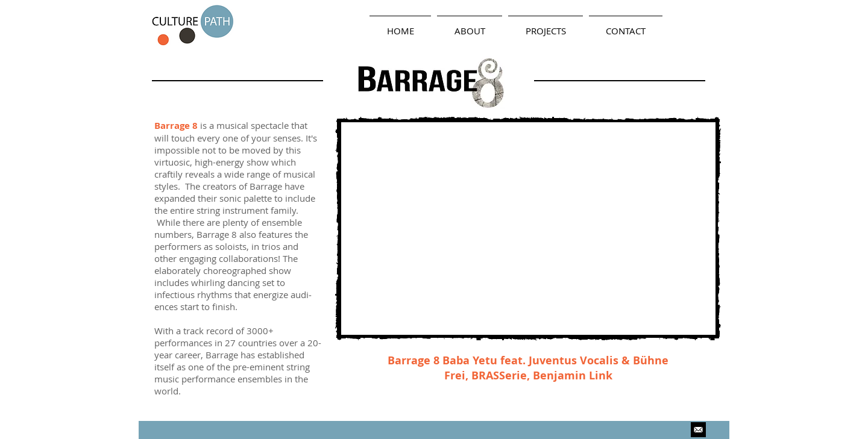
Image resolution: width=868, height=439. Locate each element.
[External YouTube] (528, 229)
